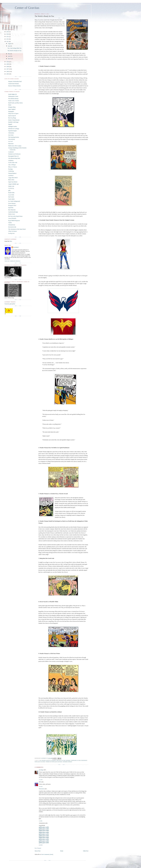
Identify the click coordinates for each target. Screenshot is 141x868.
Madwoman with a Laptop (15, 146)
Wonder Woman (67, 762)
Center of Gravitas (27, 8)
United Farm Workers (14, 84)
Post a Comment (38, 848)
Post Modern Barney (13, 99)
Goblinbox (11, 160)
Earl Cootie (11, 197)
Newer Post (37, 851)
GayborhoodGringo (13, 212)
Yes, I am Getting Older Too (14, 48)
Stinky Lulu (11, 186)
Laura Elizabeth (12, 218)
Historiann (41, 789)
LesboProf (11, 175)
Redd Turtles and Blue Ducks (15, 103)
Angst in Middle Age (13, 184)
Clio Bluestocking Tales (14, 158)
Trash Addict (11, 199)
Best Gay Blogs (12, 118)
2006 (8, 71)
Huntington (11, 111)
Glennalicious (12, 225)
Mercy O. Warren (13, 167)
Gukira (10, 223)
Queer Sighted (12, 109)
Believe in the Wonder (63, 760)
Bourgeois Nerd (12, 205)
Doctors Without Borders (14, 86)
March (10, 59)
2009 (8, 64)
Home (62, 851)
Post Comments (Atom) (47, 854)
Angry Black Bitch (13, 178)
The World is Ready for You (14, 51)
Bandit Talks (11, 193)
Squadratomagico (13, 131)
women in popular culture (54, 762)
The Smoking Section (14, 137)
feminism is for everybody (79, 760)
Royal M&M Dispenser (14, 221)
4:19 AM (41, 787)
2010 (8, 62)
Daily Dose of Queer (13, 113)
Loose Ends (11, 195)
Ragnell (10, 124)
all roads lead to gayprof (48, 760)
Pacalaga (10, 169)
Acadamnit (11, 152)
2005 (8, 74)
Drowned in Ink (12, 227)
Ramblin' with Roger (13, 122)
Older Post (86, 851)
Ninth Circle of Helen (14, 101)
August (10, 44)
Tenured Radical (12, 173)
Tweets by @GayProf (10, 304)
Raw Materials (12, 210)
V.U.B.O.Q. (11, 188)
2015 (8, 32)
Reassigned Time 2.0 (13, 156)
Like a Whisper (12, 165)
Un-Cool (10, 141)
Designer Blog (12, 107)
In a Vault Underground (14, 201)
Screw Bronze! (12, 203)
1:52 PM (41, 821)
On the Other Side (13, 163)
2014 (8, 34)
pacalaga (41, 770)
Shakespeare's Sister (13, 96)
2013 (8, 37)
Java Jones (11, 135)
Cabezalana (11, 133)
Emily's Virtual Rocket (14, 120)
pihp (9, 190)
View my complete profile (12, 261)
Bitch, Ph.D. (11, 180)
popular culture (40, 762)
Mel (40, 782)
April (9, 56)
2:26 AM (41, 845)
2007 (8, 69)
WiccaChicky (12, 139)
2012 (8, 39)
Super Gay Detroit (13, 182)
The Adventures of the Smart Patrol (17, 229)
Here (11, 241)
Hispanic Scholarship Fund (15, 81)
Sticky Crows (12, 214)
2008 (8, 67)
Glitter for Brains (13, 231)
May (9, 54)
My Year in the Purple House (15, 216)
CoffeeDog (11, 171)
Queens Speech (12, 116)
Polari (10, 105)
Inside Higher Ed (12, 94)
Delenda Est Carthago (14, 129)
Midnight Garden (13, 126)
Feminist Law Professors (14, 154)
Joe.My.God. (11, 233)
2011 (8, 41)
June (9, 46)
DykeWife (11, 208)
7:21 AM (41, 780)
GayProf (16, 247)
